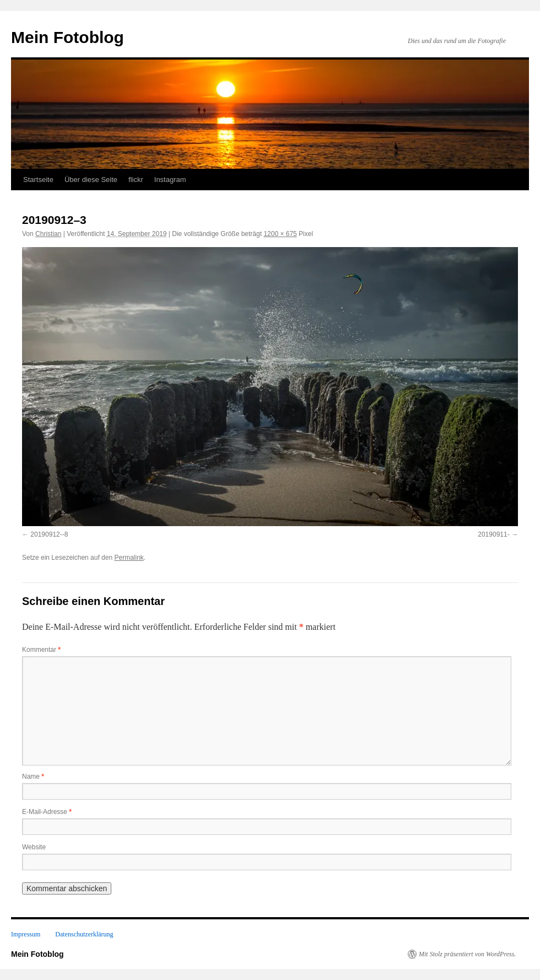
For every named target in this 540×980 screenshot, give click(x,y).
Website (34, 847)
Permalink (129, 558)
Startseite (38, 180)
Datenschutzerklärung (84, 934)
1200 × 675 (280, 234)
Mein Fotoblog (67, 37)
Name (33, 776)
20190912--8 (49, 534)
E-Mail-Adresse (47, 812)
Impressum (26, 934)
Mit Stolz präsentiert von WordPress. (467, 954)
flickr (136, 180)
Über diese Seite (91, 180)
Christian (48, 234)
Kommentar (41, 650)
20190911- (493, 534)
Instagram (170, 180)
